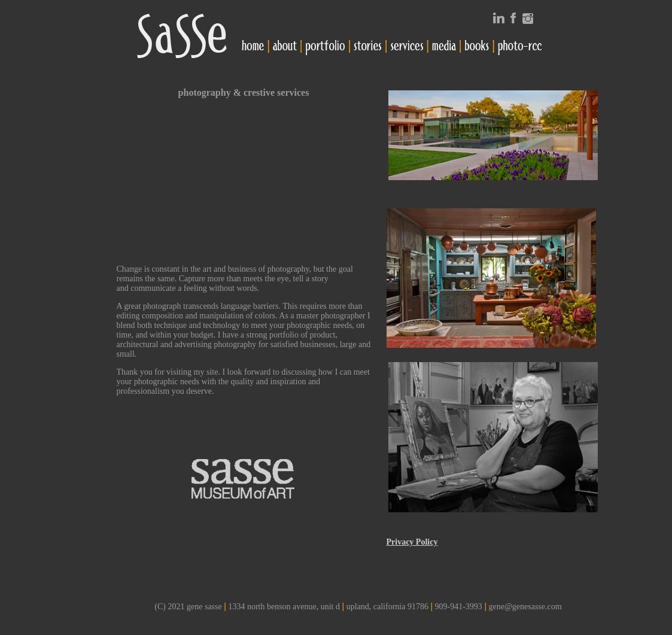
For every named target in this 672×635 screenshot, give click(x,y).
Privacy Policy (412, 542)
